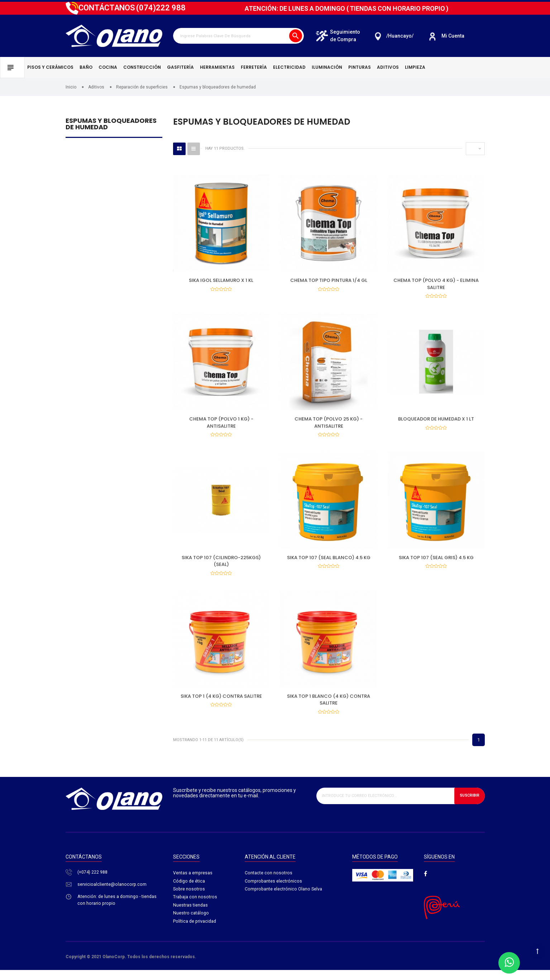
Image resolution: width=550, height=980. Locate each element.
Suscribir (468, 805)
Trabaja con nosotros (195, 908)
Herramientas (217, 67)
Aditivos (388, 67)
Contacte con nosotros (269, 882)
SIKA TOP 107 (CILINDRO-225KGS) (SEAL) (221, 566)
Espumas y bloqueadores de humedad (111, 124)
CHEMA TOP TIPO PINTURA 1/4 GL (329, 280)
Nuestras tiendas (191, 916)
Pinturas (360, 67)
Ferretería (254, 67)
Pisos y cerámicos (50, 67)
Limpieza (415, 67)
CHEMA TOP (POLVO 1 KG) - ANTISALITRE (221, 425)
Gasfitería (180, 67)
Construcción (142, 67)
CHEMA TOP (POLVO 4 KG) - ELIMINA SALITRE (436, 284)
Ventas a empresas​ (193, 882)
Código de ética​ (190, 891)
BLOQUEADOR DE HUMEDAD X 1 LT (436, 421)
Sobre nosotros (189, 899)
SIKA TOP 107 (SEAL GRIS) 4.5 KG (436, 562)
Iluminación (327, 67)
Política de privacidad (195, 933)
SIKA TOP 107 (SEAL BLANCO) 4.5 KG (329, 562)
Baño (86, 67)
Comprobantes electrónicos (274, 891)
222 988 (161, 8)
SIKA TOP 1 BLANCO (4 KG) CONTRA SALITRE (329, 707)
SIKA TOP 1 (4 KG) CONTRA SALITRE (221, 703)
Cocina (108, 67)
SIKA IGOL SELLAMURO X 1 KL (221, 280)
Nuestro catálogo (191, 925)
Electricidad (289, 67)
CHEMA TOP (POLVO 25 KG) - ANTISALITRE (329, 425)
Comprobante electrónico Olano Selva (284, 899)
